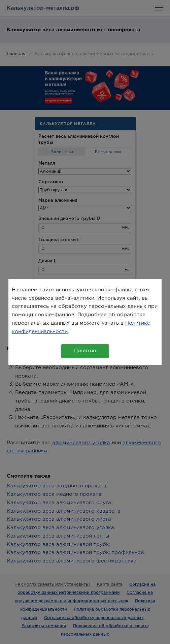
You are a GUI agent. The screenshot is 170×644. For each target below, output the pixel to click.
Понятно (85, 351)
